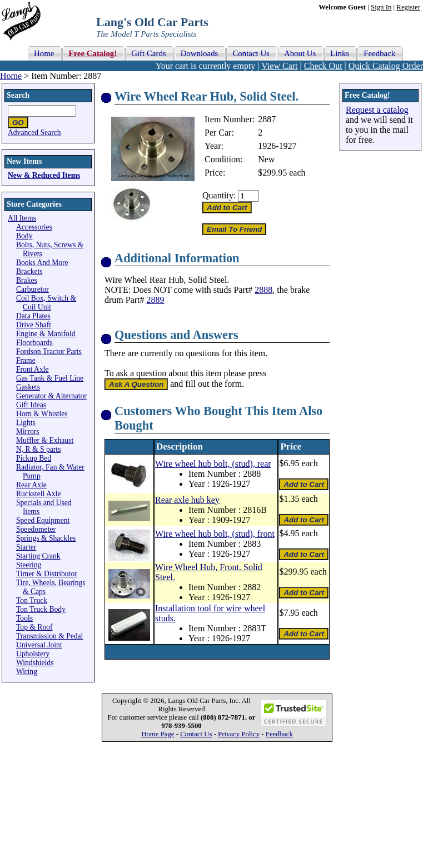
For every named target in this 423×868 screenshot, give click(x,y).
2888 (263, 290)
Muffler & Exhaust (45, 440)
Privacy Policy (239, 734)
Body (24, 236)
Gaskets (28, 387)
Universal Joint (39, 645)
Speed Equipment (43, 520)
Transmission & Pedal (49, 636)
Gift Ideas (31, 405)
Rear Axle (31, 485)
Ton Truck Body (41, 609)
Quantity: (219, 195)
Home (11, 76)
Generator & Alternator (51, 396)
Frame (26, 360)
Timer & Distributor (47, 574)
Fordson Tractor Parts (49, 351)
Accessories (34, 227)
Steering (29, 565)
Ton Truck (32, 600)
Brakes (27, 280)
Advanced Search (34, 133)
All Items (22, 218)
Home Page (158, 734)
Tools (24, 618)
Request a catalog (377, 110)
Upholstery (33, 654)
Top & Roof (34, 627)
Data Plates (33, 316)
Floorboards (34, 343)
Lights (26, 423)
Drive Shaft (34, 325)
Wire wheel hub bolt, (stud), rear (213, 464)
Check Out (323, 66)
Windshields (35, 663)
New (266, 159)
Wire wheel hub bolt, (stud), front (215, 534)
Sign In (381, 7)
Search (18, 95)
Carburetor (33, 289)
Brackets (29, 271)
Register (408, 7)
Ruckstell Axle (38, 494)
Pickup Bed (34, 458)
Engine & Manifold (46, 334)
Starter (26, 547)
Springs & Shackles (46, 538)
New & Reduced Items (44, 175)
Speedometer (36, 529)
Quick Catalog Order (386, 66)
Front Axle (33, 369)
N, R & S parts (38, 449)
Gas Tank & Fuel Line (50, 378)
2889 (156, 300)
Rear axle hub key (187, 500)
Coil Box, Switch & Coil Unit (46, 303)
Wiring (27, 672)
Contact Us (196, 734)
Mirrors (28, 431)
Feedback (279, 734)
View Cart (279, 66)
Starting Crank (38, 556)
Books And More (42, 263)
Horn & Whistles (42, 414)
